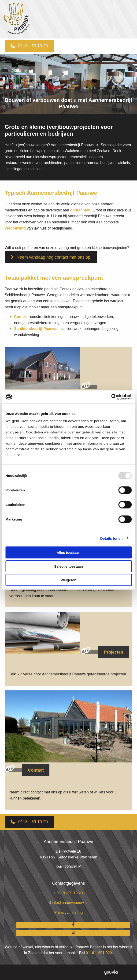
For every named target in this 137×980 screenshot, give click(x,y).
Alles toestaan (69, 553)
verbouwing (15, 228)
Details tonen (111, 538)
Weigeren (68, 580)
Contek (20, 317)
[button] (29, 46)
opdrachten (80, 210)
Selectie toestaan (68, 566)
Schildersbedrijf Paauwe (36, 329)
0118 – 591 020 (99, 953)
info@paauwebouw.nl (70, 903)
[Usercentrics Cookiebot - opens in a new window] (111, 397)
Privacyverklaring (69, 913)
